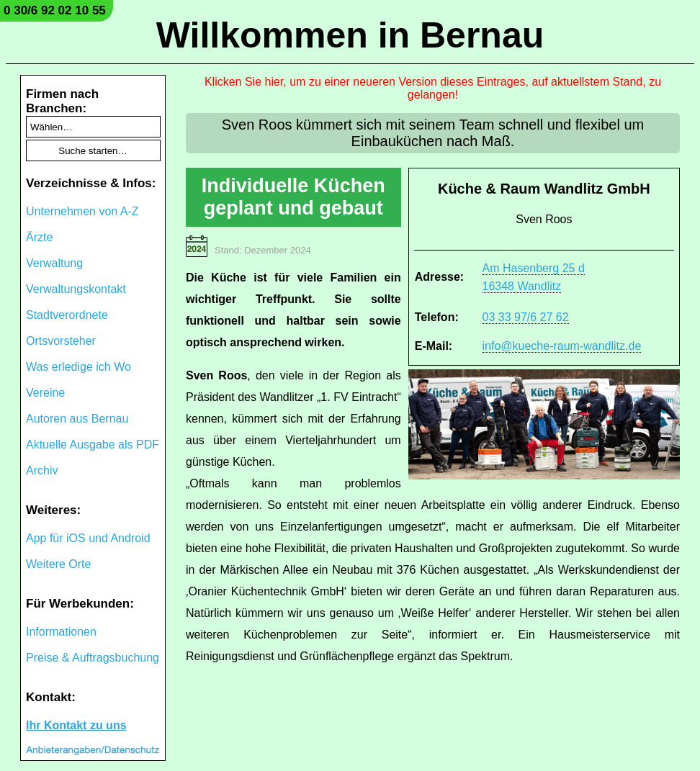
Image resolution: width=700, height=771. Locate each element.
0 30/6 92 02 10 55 (55, 10)
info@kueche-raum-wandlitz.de (562, 346)
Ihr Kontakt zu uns (76, 725)
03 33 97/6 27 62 (526, 317)
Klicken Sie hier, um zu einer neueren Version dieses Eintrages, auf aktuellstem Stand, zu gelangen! (433, 88)
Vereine (45, 393)
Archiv (42, 470)
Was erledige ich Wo (78, 367)
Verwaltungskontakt (76, 289)
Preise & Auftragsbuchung (93, 658)
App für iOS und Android (88, 538)
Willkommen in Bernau (350, 35)
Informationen (61, 632)
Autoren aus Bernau (77, 419)
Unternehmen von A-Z (82, 211)
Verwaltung (54, 263)
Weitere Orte (58, 564)
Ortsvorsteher (61, 341)
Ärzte (39, 237)
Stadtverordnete (67, 315)
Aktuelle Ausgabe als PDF (93, 445)
